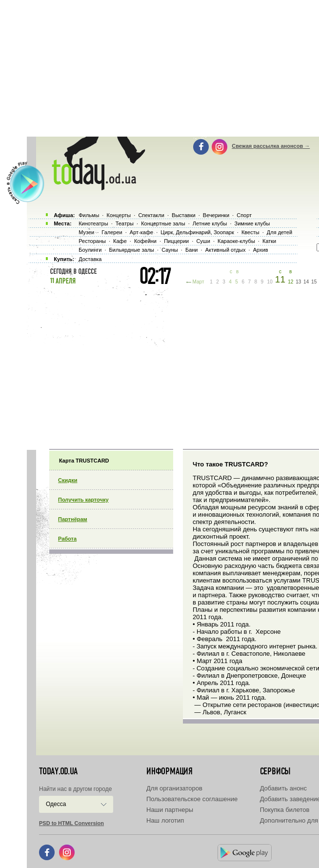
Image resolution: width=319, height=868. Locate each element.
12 (290, 282)
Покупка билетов (285, 810)
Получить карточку (83, 500)
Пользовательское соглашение (192, 799)
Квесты (250, 232)
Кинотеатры (93, 223)
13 (298, 282)
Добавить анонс (283, 788)
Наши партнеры (170, 810)
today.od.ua (58, 771)
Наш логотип (165, 820)
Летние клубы (210, 223)
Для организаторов (174, 788)
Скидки (68, 480)
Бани (192, 250)
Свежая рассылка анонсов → (271, 146)
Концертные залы (163, 223)
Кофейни (145, 241)
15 (314, 282)
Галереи (112, 232)
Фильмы (89, 215)
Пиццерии (176, 241)
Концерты (119, 215)
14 (306, 282)
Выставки (184, 215)
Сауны (170, 250)
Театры (125, 223)
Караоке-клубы (236, 241)
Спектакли (151, 215)
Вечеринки (216, 215)
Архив (261, 250)
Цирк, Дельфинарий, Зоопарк (197, 232)
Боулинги (90, 250)
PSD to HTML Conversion (71, 823)
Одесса (56, 804)
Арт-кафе (141, 232)
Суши (203, 241)
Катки (269, 241)
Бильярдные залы (132, 250)
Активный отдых (226, 250)
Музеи (86, 232)
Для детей (279, 232)
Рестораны (92, 241)
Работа (67, 539)
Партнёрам (73, 519)
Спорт (244, 215)
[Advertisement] (173, 366)
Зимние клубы (252, 223)
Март (199, 282)
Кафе (120, 241)
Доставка (90, 259)
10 (270, 282)
